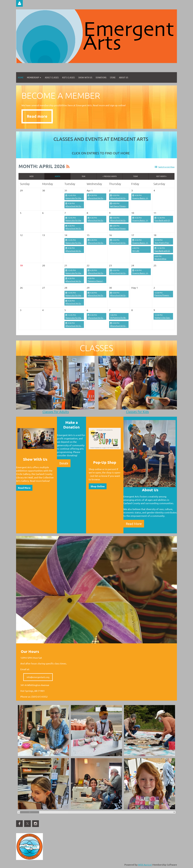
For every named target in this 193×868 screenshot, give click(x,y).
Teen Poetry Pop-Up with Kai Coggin (170, 243)
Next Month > (162, 176)
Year (83, 176)
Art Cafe (136, 251)
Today (136, 176)
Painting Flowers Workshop (166, 295)
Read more (37, 116)
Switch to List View (166, 167)
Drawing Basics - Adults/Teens (145, 198)
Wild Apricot (145, 865)
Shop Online (98, 486)
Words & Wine (160, 259)
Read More (24, 488)
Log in (19, 3)
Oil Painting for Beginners (121, 318)
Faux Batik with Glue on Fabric (167, 220)
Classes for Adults (56, 412)
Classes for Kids (137, 412)
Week (31, 176)
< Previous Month (110, 176)
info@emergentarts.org (38, 677)
